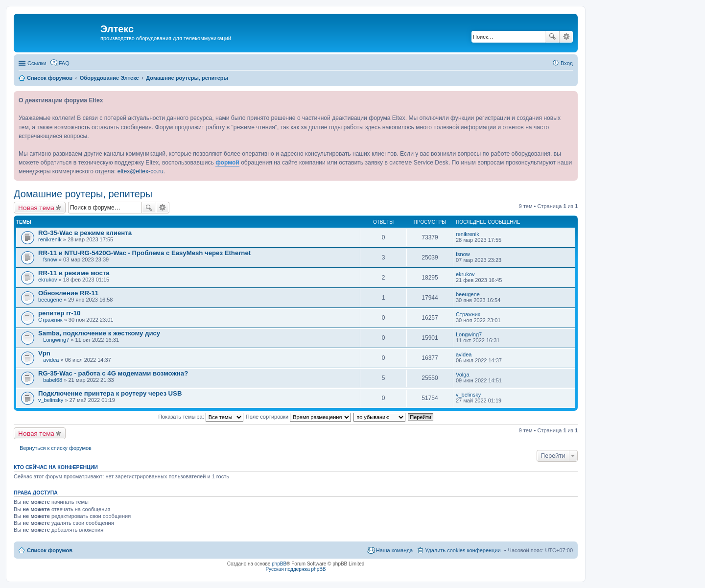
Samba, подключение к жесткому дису (99, 333)
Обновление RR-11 (68, 293)
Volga (463, 375)
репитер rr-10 (59, 313)
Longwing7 (56, 340)
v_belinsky (51, 400)
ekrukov (48, 280)
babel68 (53, 380)
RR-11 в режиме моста (74, 273)
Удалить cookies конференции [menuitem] (463, 550)
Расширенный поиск (566, 37)
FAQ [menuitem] (64, 63)
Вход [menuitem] (567, 63)
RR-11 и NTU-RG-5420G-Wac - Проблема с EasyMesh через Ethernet (144, 253)
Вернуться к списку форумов (56, 448)
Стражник (50, 320)
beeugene (50, 300)
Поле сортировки (298, 417)
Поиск (552, 37)
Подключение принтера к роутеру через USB (110, 393)
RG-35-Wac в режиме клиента (85, 233)
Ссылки (37, 63)
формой (227, 163)
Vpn (44, 353)
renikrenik (50, 239)
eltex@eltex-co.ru (141, 171)
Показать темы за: (201, 417)
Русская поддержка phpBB (295, 569)
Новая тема (36, 208)
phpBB (279, 564)
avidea (51, 360)
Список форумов (50, 550)
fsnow (50, 259)
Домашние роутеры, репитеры (83, 194)
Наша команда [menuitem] (394, 550)
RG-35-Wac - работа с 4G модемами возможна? (113, 373)
